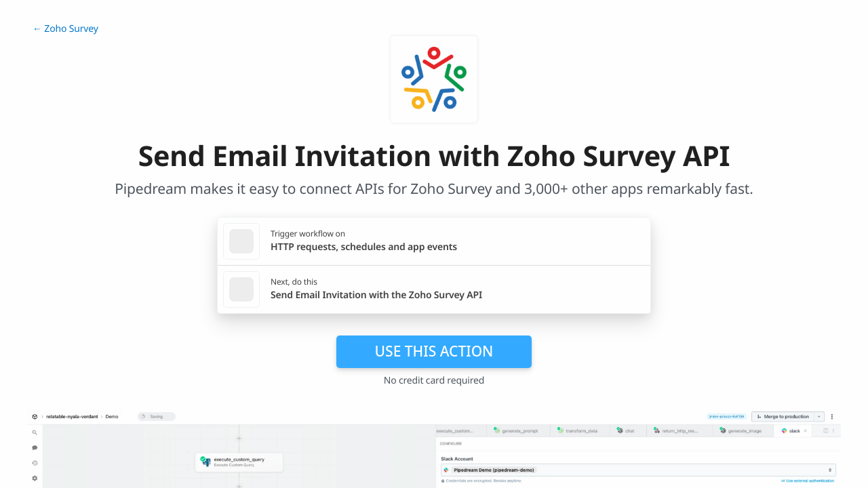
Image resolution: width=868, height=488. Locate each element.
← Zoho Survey (65, 29)
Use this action (434, 351)
